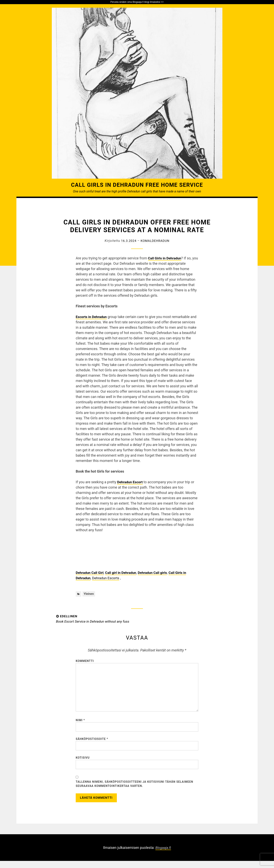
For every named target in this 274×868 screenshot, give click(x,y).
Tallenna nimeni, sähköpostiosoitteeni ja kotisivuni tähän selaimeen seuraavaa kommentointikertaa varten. (134, 790)
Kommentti (85, 662)
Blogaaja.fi (163, 855)
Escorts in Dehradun (92, 317)
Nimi (80, 724)
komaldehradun (155, 241)
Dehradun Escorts (107, 578)
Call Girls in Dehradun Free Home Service (137, 185)
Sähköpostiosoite (92, 744)
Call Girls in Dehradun (165, 258)
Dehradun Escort (130, 482)
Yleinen (89, 594)
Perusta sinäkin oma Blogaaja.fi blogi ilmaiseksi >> (137, 2)
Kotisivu (83, 763)
